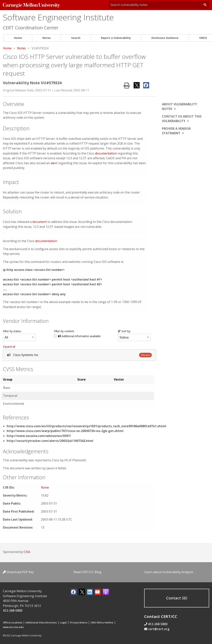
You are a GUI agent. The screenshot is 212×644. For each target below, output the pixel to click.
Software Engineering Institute (58, 17)
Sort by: (124, 331)
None (45, 487)
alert (54, 163)
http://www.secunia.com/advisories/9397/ (39, 436)
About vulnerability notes (179, 106)
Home (18, 38)
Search (76, 38)
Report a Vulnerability (116, 38)
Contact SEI (177, 598)
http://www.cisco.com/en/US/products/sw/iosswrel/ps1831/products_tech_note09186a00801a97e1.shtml (86, 426)
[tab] (80, 355)
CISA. (27, 552)
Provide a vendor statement (176, 131)
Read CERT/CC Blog (87, 572)
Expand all (9, 347)
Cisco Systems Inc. (26, 355)
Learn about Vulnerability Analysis (169, 572)
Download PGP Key (18, 572)
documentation (106, 153)
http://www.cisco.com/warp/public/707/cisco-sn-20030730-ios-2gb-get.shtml (65, 431)
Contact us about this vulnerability (182, 119)
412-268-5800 (13, 610)
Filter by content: (64, 331)
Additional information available (79, 336)
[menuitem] (18, 38)
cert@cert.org (159, 629)
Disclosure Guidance (165, 38)
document (40, 222)
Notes (47, 38)
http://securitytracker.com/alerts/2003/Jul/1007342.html (50, 441)
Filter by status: (12, 331)
